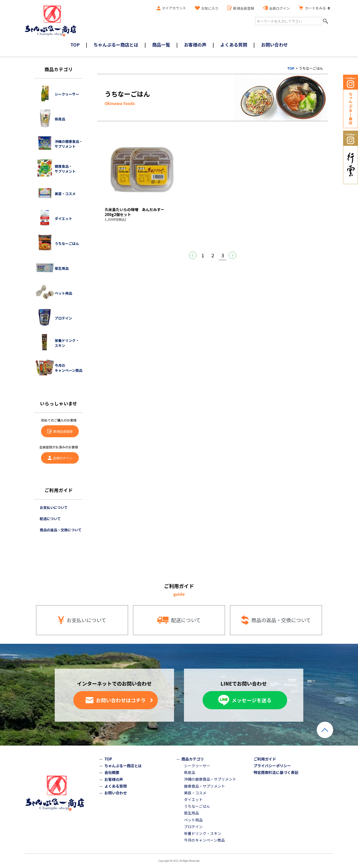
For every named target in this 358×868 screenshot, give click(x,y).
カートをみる (317, 8)
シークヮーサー (197, 766)
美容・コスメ (195, 793)
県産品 (190, 772)
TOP (75, 45)
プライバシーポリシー (272, 766)
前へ (193, 255)
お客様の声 (195, 45)
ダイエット (193, 799)
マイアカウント (174, 8)
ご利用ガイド (265, 759)
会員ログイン (279, 8)
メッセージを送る (252, 700)
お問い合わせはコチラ (121, 700)
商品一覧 (161, 45)
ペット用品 (193, 820)
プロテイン (193, 827)
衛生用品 (191, 813)
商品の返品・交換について (61, 530)
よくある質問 (234, 45)
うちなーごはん (197, 806)
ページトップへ (325, 730)
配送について (50, 519)
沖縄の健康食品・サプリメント (210, 779)
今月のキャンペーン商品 (204, 840)
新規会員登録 (244, 8)
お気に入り (210, 8)
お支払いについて (54, 507)
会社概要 (112, 772)
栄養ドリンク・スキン (203, 833)
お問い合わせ (274, 45)
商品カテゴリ (193, 759)
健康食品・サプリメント (204, 786)
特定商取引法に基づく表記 (276, 772)
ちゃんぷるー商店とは (116, 45)
